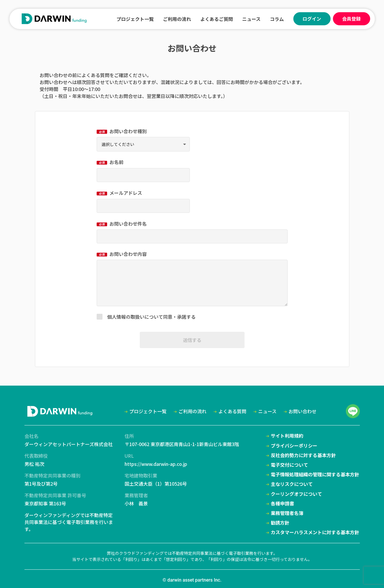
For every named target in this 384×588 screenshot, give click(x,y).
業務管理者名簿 (287, 513)
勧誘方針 (280, 523)
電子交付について (289, 465)
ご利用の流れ (177, 19)
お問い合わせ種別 (122, 131)
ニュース (251, 19)
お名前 (110, 162)
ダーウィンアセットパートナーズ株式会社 (69, 444)
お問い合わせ (302, 411)
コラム (277, 19)
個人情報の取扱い (126, 317)
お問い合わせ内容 (122, 254)
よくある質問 (95, 75)
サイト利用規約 (287, 436)
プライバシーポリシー (294, 446)
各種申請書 (282, 504)
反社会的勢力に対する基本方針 (303, 455)
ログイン (312, 19)
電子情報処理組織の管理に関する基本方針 (315, 474)
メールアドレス (119, 193)
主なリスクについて (292, 484)
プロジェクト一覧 (135, 19)
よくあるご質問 (217, 19)
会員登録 (351, 19)
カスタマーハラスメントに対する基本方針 (315, 532)
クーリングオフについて (296, 494)
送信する (192, 340)
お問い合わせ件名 (122, 224)
